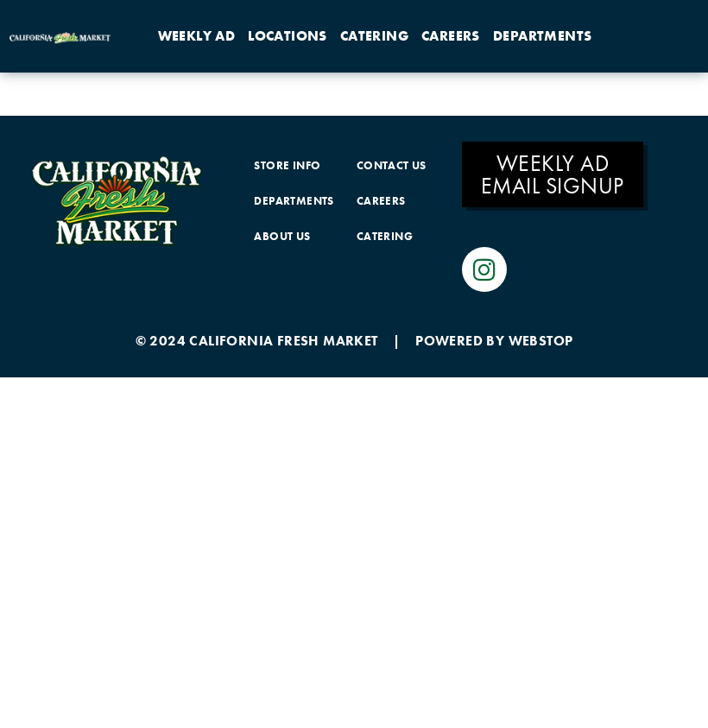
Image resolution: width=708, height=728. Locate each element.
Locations (288, 36)
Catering (374, 36)
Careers (451, 36)
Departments (542, 36)
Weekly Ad (197, 36)
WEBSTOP (541, 341)
